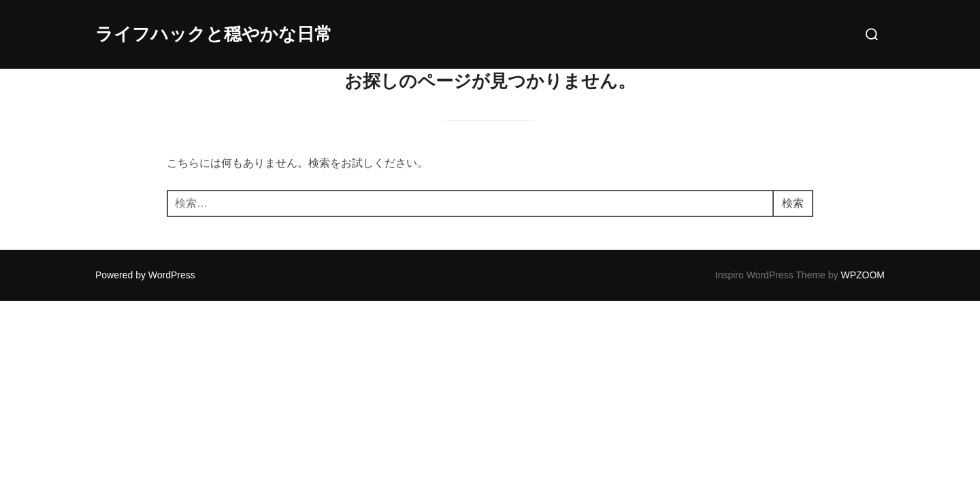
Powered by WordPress (145, 275)
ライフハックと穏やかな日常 (214, 34)
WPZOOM (863, 275)
